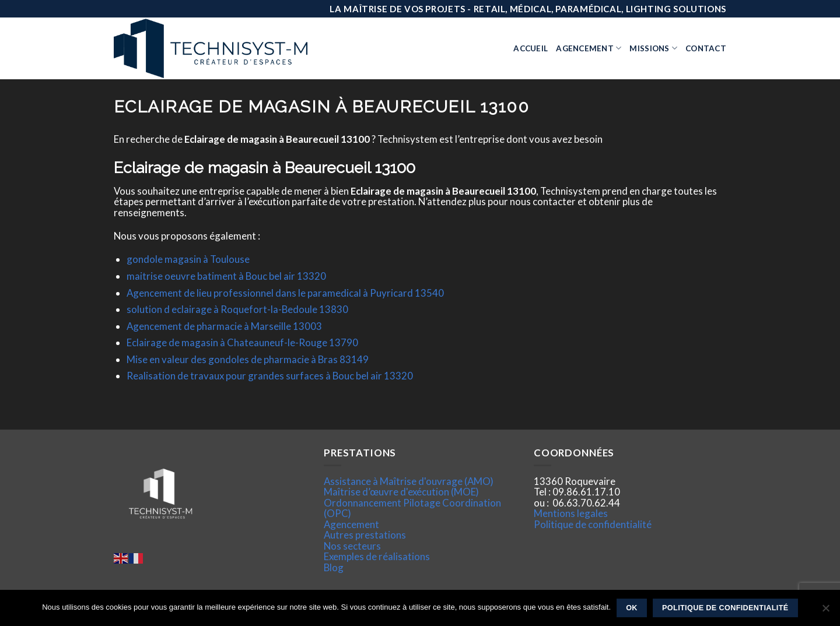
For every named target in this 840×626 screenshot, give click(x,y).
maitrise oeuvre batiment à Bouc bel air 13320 (226, 276)
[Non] (825, 611)
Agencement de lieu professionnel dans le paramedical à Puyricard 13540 (285, 293)
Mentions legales (571, 513)
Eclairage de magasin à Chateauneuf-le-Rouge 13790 (242, 342)
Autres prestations (365, 535)
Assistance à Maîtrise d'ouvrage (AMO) (409, 481)
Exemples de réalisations (377, 556)
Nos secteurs (352, 546)
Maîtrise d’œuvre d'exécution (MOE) (401, 492)
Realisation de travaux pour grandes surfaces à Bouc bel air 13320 (270, 376)
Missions (653, 48)
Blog (334, 567)
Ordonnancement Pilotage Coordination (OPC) (412, 508)
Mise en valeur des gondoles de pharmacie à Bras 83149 (248, 359)
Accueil (531, 48)
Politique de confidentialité (593, 524)
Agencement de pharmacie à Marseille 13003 (224, 326)
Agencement (589, 48)
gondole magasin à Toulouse (188, 259)
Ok (632, 608)
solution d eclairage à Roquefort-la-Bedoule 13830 (237, 309)
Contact (706, 48)
